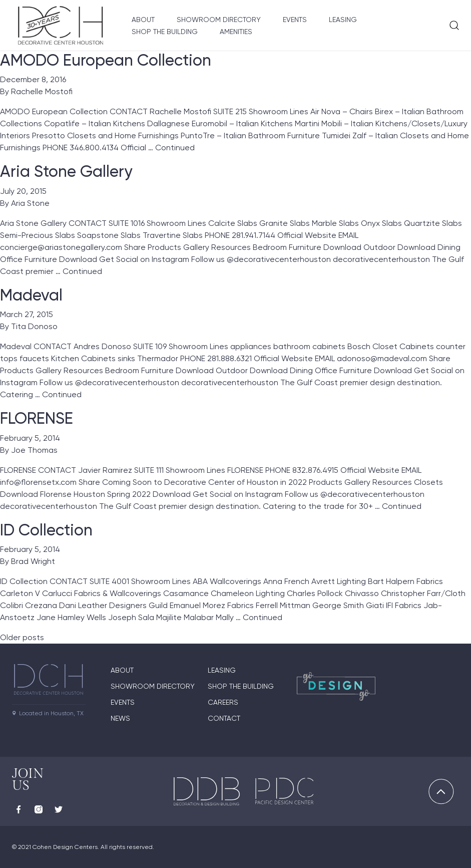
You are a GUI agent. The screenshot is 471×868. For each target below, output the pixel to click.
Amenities (236, 32)
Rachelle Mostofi (42, 91)
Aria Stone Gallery (66, 171)
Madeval (31, 295)
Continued (175, 148)
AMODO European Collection (106, 60)
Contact (224, 718)
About (143, 20)
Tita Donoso (34, 326)
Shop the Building (165, 32)
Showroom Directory (219, 20)
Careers (223, 702)
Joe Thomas (34, 450)
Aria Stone (30, 203)
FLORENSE (37, 418)
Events (295, 20)
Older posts (22, 637)
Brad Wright (33, 561)
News (120, 718)
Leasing (343, 20)
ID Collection (46, 530)
